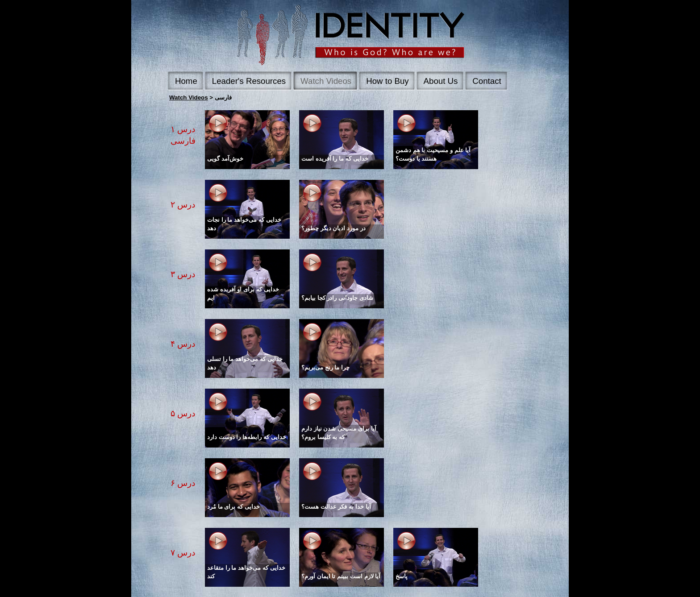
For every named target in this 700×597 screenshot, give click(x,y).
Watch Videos (326, 81)
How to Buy (387, 81)
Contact (487, 81)
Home (186, 81)
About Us (441, 81)
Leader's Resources (249, 81)
